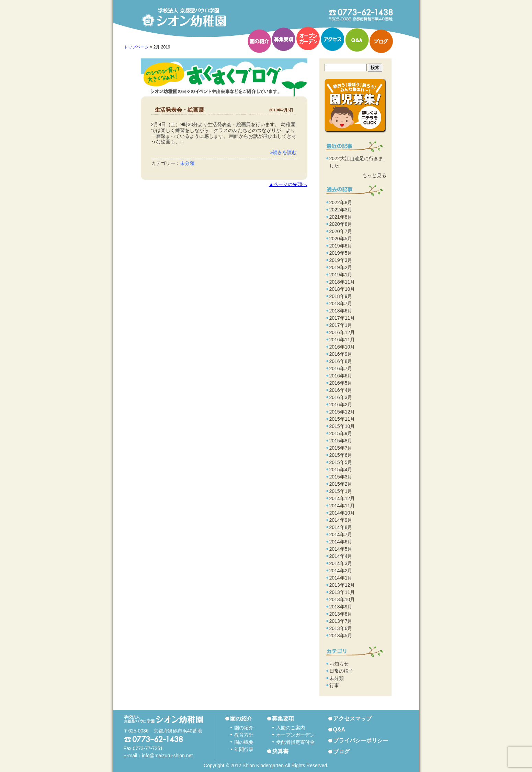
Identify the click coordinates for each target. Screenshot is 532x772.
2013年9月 (341, 607)
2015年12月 (342, 412)
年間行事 (244, 749)
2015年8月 (341, 441)
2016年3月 (341, 397)
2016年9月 (341, 354)
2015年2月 (341, 484)
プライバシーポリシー (361, 741)
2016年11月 (342, 340)
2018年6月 (341, 311)
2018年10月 (342, 289)
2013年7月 (341, 621)
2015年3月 (341, 477)
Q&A (357, 40)
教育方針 (244, 735)
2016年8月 (341, 361)
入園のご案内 (291, 728)
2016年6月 (341, 376)
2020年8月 (341, 224)
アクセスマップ (352, 719)
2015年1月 (341, 491)
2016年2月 (341, 405)
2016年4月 (341, 390)
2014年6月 (341, 542)
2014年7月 (341, 534)
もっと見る (374, 175)
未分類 (187, 163)
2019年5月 (341, 253)
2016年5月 (341, 383)
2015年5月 (341, 462)
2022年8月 (341, 202)
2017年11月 (342, 318)
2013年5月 (341, 636)
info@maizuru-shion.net (167, 756)
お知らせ (339, 664)
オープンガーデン (308, 38)
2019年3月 (341, 260)
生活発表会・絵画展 (179, 110)
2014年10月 (342, 513)
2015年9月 (341, 433)
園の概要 (244, 742)
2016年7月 (341, 368)
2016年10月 (342, 347)
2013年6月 (341, 628)
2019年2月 (341, 267)
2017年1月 (341, 325)
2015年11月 (342, 419)
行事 (334, 685)
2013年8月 (341, 614)
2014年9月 (341, 520)
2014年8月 (341, 527)
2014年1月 (341, 578)
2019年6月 (341, 246)
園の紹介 (259, 41)
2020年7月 (341, 231)
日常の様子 (341, 671)
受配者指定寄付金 (295, 742)
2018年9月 (341, 296)
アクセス (332, 39)
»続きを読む (284, 152)
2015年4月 (341, 470)
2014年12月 (342, 498)
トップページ (136, 47)
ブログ (381, 41)
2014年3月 (341, 563)
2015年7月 (341, 448)
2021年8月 (341, 217)
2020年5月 (341, 239)
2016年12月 (342, 332)
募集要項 (284, 39)
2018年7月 (341, 304)
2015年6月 (341, 455)
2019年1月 (341, 275)
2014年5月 (341, 549)
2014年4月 (341, 556)
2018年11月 (342, 282)
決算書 (280, 751)
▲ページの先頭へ (288, 184)
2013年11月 (342, 592)
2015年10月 (342, 426)
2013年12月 (342, 585)
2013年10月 (342, 599)
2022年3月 (341, 210)
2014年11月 (342, 506)
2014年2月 (341, 571)
